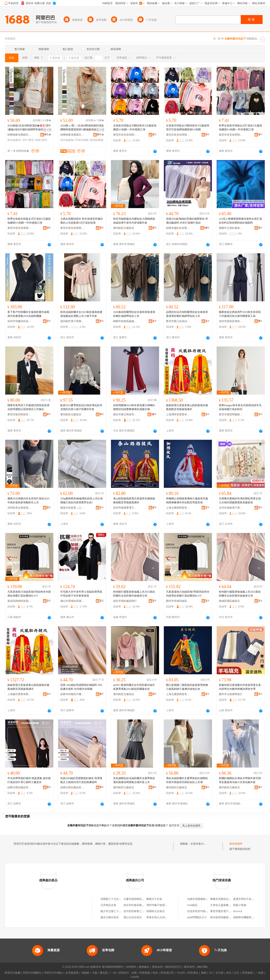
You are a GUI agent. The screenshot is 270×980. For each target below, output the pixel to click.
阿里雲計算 (167, 973)
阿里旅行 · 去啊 (128, 973)
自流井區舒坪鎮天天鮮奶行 (203, 911)
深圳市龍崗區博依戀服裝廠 (231, 321)
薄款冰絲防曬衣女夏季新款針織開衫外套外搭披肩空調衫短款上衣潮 (187, 780)
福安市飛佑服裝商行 (125, 601)
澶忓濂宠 (29, 140)
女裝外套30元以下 (201, 844)
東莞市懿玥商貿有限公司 (19, 414)
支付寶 (220, 973)
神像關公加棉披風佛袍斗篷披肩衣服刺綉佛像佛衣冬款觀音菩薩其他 (187, 500)
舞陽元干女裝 (154, 899)
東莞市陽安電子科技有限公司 (227, 911)
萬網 (204, 973)
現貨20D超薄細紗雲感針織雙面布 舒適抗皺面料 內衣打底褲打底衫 (187, 221)
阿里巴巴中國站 (53, 973)
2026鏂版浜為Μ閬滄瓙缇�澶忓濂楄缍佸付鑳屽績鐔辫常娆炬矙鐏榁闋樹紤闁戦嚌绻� (29, 128)
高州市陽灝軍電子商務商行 (125, 508)
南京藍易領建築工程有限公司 (227, 917)
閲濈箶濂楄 (82, 140)
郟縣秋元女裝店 (156, 911)
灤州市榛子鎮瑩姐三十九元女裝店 (166, 905)
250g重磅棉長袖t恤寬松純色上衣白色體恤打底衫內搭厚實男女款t (82, 500)
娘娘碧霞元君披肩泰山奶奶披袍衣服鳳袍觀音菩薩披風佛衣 (187, 407)
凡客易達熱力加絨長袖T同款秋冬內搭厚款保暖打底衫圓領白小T (29, 594)
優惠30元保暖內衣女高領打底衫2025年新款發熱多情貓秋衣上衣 (28, 500)
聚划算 (104, 973)
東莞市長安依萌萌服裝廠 (125, 135)
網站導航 (202, 967)
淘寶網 (85, 973)
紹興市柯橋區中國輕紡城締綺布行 (72, 694)
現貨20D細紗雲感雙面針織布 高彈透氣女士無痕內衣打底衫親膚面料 (81, 780)
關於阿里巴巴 (173, 967)
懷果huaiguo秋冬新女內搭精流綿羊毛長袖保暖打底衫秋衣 (240, 407)
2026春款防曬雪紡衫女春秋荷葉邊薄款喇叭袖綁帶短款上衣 (134, 314)
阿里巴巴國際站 (32, 973)
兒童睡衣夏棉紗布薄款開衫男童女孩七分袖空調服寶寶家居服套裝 (240, 500)
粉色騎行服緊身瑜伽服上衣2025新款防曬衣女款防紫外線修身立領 (134, 594)
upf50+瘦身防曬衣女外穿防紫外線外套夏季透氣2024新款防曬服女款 (134, 687)
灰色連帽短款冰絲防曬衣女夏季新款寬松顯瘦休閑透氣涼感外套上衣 (134, 780)
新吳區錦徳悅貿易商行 (19, 601)
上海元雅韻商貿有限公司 (178, 508)
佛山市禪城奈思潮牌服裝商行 (72, 601)
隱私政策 (157, 967)
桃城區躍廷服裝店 (229, 601)
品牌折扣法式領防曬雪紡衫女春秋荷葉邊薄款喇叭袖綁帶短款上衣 (187, 314)
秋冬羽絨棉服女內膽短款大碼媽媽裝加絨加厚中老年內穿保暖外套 (134, 221)
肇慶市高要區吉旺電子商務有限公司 (231, 899)
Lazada (135, 977)
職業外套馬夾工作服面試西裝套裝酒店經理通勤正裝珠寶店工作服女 (28, 407)
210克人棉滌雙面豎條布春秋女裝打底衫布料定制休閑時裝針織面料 (241, 221)
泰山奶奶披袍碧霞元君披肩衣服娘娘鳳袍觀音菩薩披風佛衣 (134, 500)
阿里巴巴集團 (12, 973)
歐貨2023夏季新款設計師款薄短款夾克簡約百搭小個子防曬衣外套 (81, 407)
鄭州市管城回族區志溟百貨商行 (178, 601)
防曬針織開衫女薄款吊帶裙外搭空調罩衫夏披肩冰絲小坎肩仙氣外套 (240, 780)
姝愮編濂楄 (67, 140)
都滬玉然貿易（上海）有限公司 (72, 508)
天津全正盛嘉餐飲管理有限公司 (228, 905)
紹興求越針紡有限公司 (178, 228)
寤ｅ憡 (47, 130)
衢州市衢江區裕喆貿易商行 (178, 321)
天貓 (95, 973)
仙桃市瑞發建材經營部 (200, 899)
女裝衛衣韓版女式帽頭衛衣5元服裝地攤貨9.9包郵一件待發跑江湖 (135, 128)
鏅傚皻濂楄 (97, 140)
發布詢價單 (236, 844)
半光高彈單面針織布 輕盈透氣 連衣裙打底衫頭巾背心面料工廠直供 (29, 780)
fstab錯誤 (192, 905)
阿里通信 (193, 973)
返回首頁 (174, 825)
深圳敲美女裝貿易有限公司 (19, 508)
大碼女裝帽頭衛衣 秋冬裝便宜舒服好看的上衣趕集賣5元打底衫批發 (82, 221)
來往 (229, 973)
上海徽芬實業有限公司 (19, 694)
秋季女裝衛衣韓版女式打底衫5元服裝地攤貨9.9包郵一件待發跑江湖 (241, 128)
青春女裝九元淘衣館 (158, 917)
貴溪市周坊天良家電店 (246, 899)
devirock (238, 911)
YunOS (181, 973)
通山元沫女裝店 (133, 917)
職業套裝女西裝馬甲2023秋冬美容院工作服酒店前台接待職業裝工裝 (240, 314)
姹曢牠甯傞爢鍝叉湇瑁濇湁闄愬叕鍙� (19, 135)
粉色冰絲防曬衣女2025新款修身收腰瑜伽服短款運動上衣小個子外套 (81, 314)
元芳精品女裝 (108, 905)
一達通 (260, 973)
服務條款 (144, 967)
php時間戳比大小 (197, 917)
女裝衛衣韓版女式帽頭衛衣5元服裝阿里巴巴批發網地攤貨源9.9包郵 (188, 128)
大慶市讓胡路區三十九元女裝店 (142, 899)
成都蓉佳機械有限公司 (246, 917)
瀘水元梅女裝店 (110, 917)
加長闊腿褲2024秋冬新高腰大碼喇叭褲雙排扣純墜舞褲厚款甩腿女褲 (134, 407)
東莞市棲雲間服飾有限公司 (231, 414)
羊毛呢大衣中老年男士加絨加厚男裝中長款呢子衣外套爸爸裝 (81, 594)
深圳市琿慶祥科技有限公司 (19, 321)
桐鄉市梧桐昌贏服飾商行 (125, 321)
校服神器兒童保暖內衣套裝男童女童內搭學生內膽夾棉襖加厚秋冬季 (240, 687)
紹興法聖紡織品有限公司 (19, 787)
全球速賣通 (72, 973)
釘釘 (237, 973)
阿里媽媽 (145, 973)
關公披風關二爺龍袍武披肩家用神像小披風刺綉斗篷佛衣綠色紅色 (187, 687)
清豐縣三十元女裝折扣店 (115, 899)
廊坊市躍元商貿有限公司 (125, 414)
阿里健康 (247, 973)
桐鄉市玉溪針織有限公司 (231, 228)
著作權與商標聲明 (112, 967)
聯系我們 (189, 967)
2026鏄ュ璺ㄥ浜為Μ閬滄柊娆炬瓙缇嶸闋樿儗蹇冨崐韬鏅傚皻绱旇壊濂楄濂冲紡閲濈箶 (82, 128)
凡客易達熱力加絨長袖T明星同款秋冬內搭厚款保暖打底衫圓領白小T (188, 594)
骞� (48, 135)
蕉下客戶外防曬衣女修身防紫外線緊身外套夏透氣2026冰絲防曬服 (28, 314)
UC (211, 973)
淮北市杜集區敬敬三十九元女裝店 (143, 905)
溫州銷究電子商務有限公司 (72, 321)
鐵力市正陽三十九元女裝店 (116, 911)
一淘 (113, 973)
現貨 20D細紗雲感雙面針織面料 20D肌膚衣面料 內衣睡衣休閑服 (81, 687)
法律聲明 (131, 967)
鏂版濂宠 (42, 140)
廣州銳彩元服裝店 (124, 228)
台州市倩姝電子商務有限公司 (231, 508)
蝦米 (155, 973)
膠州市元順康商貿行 (231, 694)
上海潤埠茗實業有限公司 (178, 414)
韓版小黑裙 (240, 905)
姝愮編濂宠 (14, 140)
